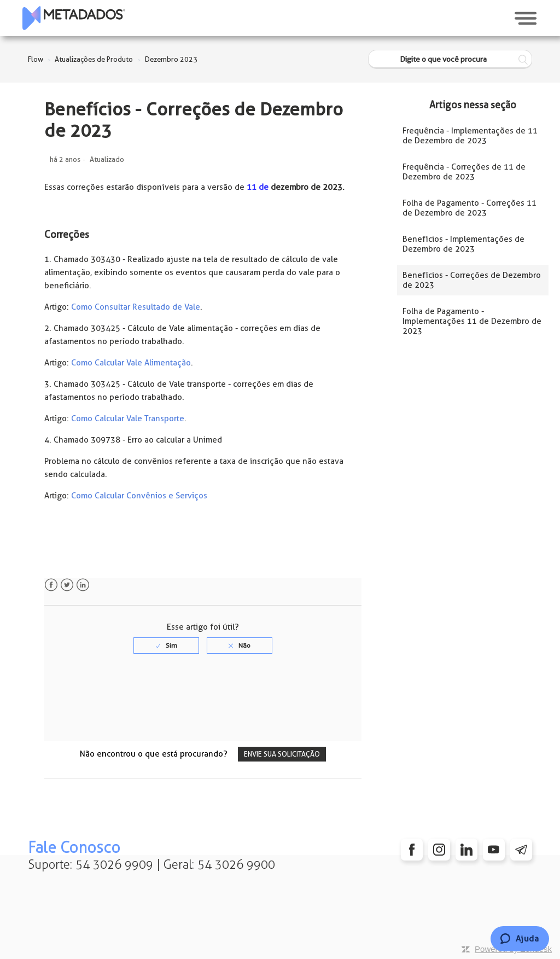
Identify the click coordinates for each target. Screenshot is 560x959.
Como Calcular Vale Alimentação (131, 363)
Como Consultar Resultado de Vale (136, 307)
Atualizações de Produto (94, 59)
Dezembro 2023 (171, 59)
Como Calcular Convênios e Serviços (139, 496)
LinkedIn (83, 585)
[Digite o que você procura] (450, 59)
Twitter (67, 585)
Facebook (51, 585)
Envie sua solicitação (282, 754)
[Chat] (520, 939)
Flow (36, 59)
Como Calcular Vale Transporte (128, 419)
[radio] (166, 646)
